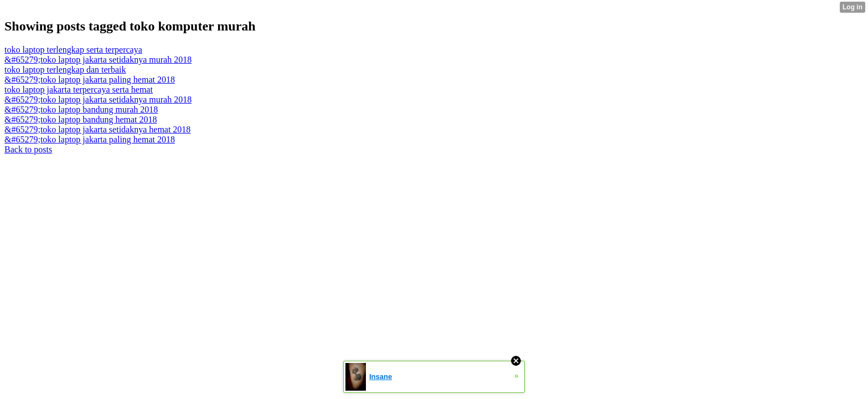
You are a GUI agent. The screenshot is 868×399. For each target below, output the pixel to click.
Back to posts (28, 149)
